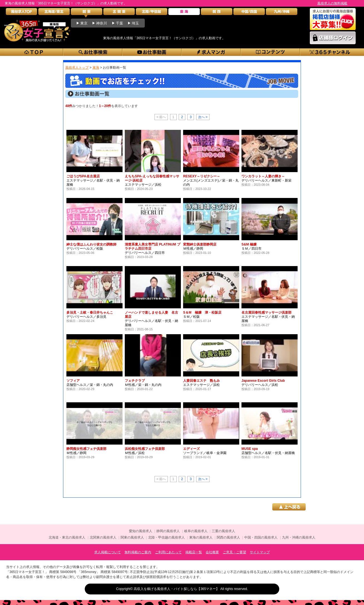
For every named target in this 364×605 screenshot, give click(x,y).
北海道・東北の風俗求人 (67, 537)
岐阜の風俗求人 (196, 531)
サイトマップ (260, 552)
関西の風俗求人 (228, 537)
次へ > (203, 117)
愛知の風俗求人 (141, 531)
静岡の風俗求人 (168, 531)
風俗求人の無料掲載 (332, 3)
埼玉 (135, 23)
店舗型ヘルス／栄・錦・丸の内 (90, 385)
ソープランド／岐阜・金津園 (205, 453)
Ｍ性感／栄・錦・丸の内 (143, 385)
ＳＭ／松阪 (191, 317)
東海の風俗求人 (201, 537)
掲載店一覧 (194, 552)
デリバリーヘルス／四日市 (145, 253)
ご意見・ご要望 (235, 552)
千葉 (119, 23)
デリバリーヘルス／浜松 (260, 385)
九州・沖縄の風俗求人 (299, 537)
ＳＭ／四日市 (251, 249)
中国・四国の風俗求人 (261, 537)
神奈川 (102, 23)
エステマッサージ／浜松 (143, 185)
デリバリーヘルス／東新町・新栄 (266, 180)
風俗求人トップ (77, 68)
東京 (84, 23)
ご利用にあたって (168, 552)
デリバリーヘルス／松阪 (85, 249)
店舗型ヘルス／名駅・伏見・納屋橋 (268, 453)
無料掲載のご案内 (138, 552)
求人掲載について (108, 552)
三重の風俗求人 (223, 531)
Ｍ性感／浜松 (135, 453)
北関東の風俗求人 (103, 537)
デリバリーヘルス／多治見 (86, 317)
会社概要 (212, 552)
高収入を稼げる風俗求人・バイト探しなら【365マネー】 (176, 589)
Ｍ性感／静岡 (193, 249)
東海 (96, 68)
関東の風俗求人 (132, 537)
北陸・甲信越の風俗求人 (166, 537)
